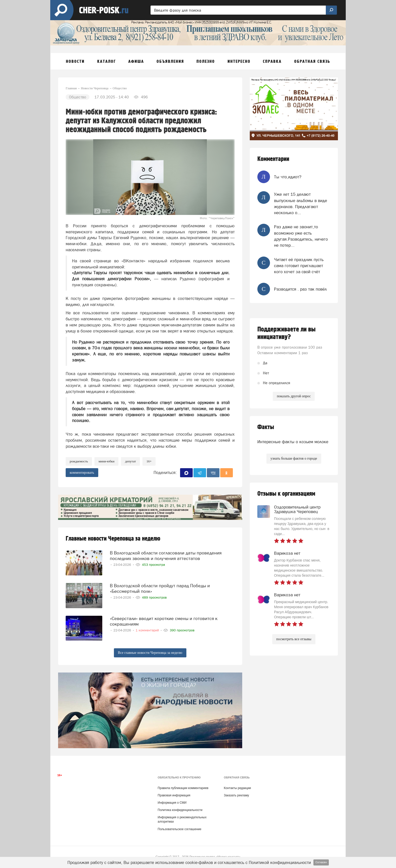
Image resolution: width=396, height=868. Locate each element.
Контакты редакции (237, 788)
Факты (266, 427)
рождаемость (79, 461)
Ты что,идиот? (288, 177)
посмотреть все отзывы (294, 639)
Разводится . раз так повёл (300, 289)
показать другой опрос (294, 396)
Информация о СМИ (172, 803)
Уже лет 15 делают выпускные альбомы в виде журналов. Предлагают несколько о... (301, 203)
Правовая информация (174, 795)
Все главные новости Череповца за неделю (150, 653)
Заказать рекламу (236, 795)
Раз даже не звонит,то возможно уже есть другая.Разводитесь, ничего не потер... (301, 236)
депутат (130, 461)
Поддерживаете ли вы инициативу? (287, 333)
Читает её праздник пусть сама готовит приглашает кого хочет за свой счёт (299, 266)
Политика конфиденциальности (180, 810)
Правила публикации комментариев (183, 788)
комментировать (82, 473)
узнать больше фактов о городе (294, 458)
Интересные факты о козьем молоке (293, 442)
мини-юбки (106, 461)
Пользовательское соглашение (179, 829)
